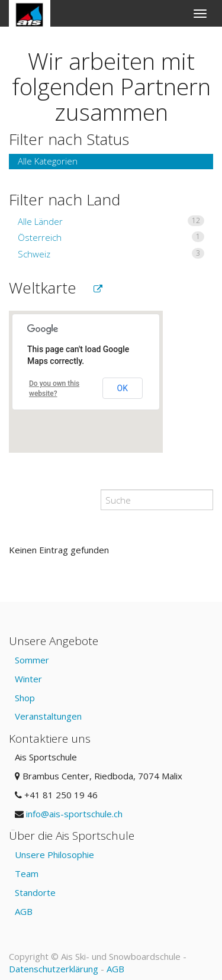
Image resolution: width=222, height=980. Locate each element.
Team (27, 873)
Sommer (32, 660)
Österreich (111, 237)
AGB (24, 911)
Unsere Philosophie (54, 855)
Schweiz (111, 254)
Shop (25, 698)
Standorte (35, 892)
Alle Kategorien (48, 161)
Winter (28, 679)
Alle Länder (111, 221)
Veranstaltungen (48, 716)
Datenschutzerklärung (54, 969)
